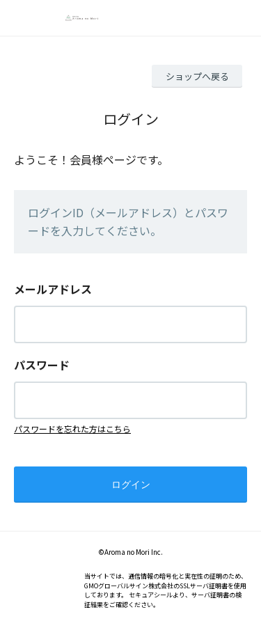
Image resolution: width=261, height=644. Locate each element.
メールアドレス (53, 289)
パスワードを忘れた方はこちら (72, 429)
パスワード (42, 365)
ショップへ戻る (197, 76)
